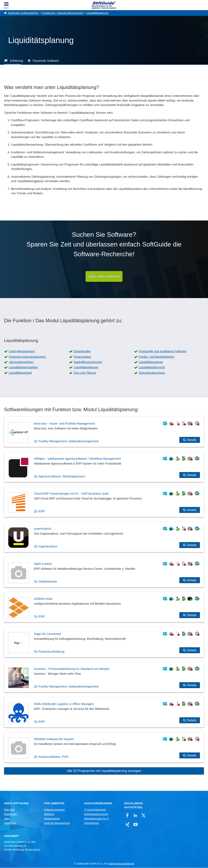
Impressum (10, 823)
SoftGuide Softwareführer (23, 13)
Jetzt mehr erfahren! (104, 276)
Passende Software (46, 61)
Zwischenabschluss (152, 373)
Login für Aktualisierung (57, 823)
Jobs (7, 819)
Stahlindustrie (48, 582)
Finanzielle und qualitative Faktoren (163, 351)
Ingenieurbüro (48, 546)
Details (192, 440)
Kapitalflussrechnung (88, 362)
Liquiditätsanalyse (151, 362)
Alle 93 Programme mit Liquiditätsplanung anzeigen (104, 771)
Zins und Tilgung (85, 373)
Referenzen (10, 814)
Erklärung (16, 61)
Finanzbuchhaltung (51, 652)
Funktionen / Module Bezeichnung (63, 13)
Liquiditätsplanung (97, 13)
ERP (42, 511)
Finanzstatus (82, 357)
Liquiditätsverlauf (20, 373)
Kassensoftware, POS (54, 757)
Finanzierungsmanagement (27, 357)
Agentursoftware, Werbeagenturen (62, 476)
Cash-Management (22, 351)
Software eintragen (54, 810)
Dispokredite (82, 351)
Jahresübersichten (21, 362)
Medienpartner (52, 819)
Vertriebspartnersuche (96, 814)
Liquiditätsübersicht (152, 367)
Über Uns (9, 810)
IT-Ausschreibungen (95, 810)
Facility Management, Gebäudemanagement (69, 441)
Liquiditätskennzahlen (23, 367)
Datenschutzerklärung (121, 864)
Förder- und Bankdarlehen (157, 357)
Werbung (49, 814)
